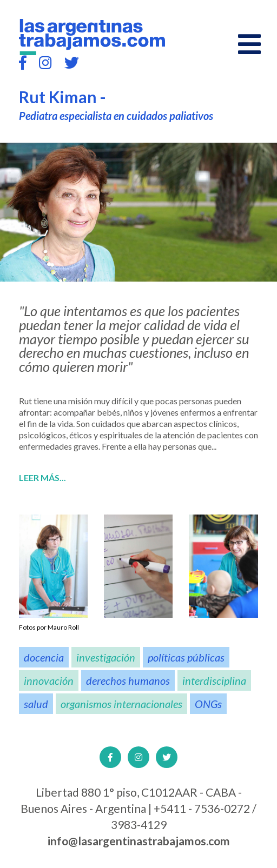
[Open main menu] (249, 44)
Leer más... (42, 478)
